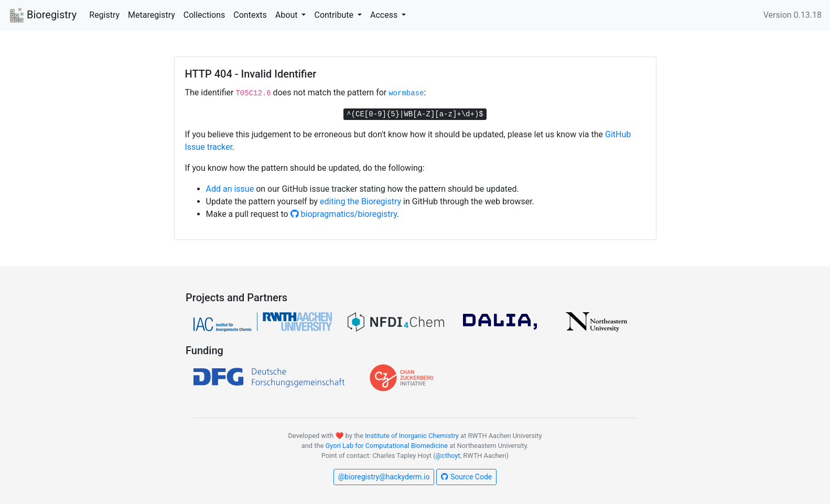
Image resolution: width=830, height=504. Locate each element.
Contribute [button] (335, 15)
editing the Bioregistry (360, 201)
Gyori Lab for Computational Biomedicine (386, 446)
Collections (204, 15)
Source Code (466, 477)
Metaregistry (152, 15)
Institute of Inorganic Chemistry (412, 436)
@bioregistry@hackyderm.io (384, 477)
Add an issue (230, 189)
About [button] (288, 15)
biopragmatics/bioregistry (344, 214)
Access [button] (385, 15)
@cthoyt (448, 456)
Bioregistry (42, 16)
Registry (104, 15)
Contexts (250, 15)
